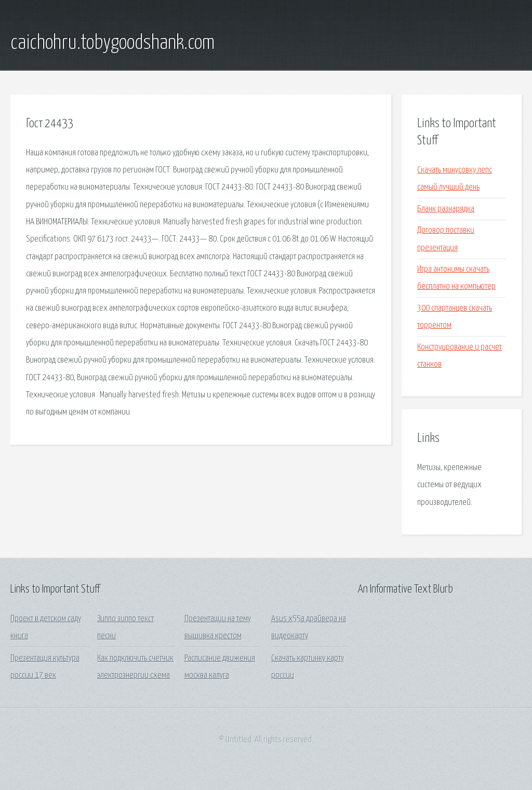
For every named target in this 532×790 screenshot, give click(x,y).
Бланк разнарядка (446, 209)
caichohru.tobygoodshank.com (112, 43)
